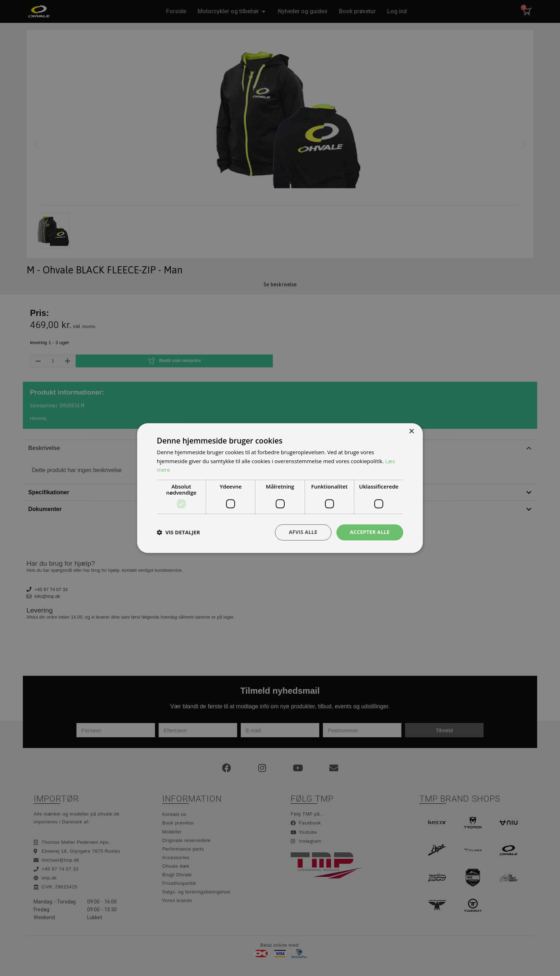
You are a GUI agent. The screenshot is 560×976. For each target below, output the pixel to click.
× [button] (411, 432)
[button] (178, 532)
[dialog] (280, 488)
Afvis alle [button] (303, 532)
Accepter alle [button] (370, 532)
